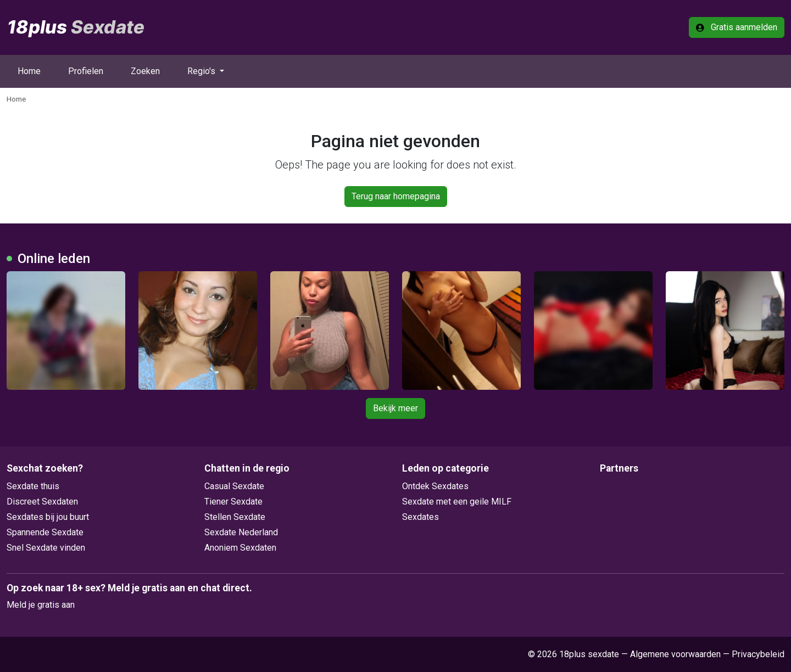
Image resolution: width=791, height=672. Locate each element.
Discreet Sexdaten (42, 502)
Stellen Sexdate (235, 517)
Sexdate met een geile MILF (457, 502)
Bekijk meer (396, 408)
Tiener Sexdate (233, 502)
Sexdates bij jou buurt (48, 517)
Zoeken (145, 71)
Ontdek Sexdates (435, 486)
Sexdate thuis (33, 486)
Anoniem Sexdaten (240, 548)
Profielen (86, 71)
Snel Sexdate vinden (46, 548)
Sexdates (420, 517)
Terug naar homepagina (396, 196)
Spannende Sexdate (45, 532)
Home (29, 71)
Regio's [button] (202, 71)
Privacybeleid (758, 654)
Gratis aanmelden (737, 27)
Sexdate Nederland (241, 532)
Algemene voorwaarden (675, 654)
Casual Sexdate (234, 486)
